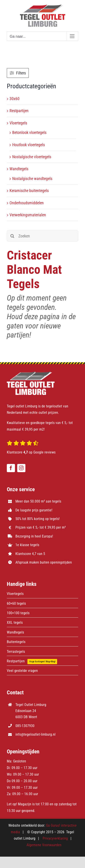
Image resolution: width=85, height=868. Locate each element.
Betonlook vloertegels (29, 132)
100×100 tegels (18, 613)
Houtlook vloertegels (29, 145)
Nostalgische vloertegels (32, 157)
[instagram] (21, 468)
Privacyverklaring (55, 838)
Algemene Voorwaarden (44, 845)
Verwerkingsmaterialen (28, 215)
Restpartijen (19, 111)
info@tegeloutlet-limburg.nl (35, 734)
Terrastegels (16, 652)
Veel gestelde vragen (22, 671)
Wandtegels (19, 169)
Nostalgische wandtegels (32, 179)
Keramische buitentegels (29, 191)
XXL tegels (15, 623)
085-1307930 (25, 726)
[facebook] (11, 468)
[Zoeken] (42, 236)
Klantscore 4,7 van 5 (30, 554)
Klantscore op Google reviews (31, 452)
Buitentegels (16, 642)
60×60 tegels (16, 603)
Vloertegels (18, 123)
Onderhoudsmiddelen (27, 203)
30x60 (15, 99)
